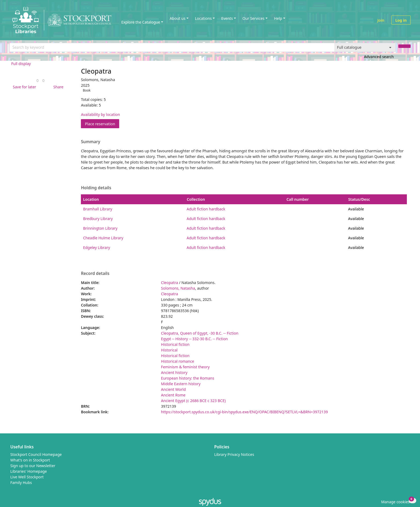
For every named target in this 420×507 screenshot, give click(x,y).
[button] (24, 87)
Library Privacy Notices (234, 454)
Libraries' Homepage (29, 471)
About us (177, 18)
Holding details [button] (96, 188)
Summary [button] (91, 142)
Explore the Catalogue (141, 22)
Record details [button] (95, 274)
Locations (203, 18)
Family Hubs (21, 483)
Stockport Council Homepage (36, 454)
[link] (37, 80)
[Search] (404, 46)
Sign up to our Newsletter (33, 466)
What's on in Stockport (30, 460)
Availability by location (100, 114)
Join (381, 20)
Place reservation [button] (102, 124)
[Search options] (365, 47)
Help (278, 18)
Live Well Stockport (27, 477)
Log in (401, 20)
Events (227, 18)
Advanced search (379, 57)
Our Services (253, 18)
